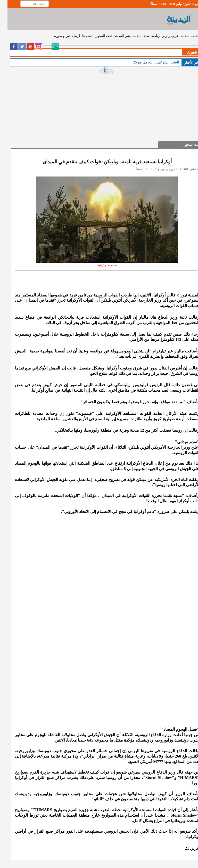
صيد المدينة (133, 36)
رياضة (148, 36)
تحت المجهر (97, 36)
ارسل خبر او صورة (60, 36)
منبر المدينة (115, 36)
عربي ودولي (163, 36)
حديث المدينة (183, 36)
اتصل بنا (80, 36)
